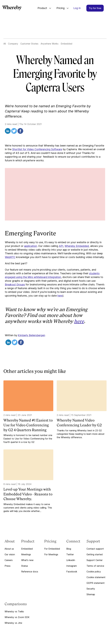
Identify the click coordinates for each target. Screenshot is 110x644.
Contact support (95, 549)
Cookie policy (94, 572)
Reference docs (30, 572)
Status (25, 566)
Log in (77, 8)
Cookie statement (96, 577)
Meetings (26, 554)
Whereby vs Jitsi (13, 623)
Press (8, 566)
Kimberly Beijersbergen (31, 335)
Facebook (72, 572)
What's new (27, 560)
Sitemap (91, 594)
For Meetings (51, 554)
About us (9, 549)
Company (13, 44)
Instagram (72, 566)
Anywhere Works (50, 44)
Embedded (67, 44)
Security (91, 589)
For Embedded (52, 549)
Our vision (10, 554)
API (61, 246)
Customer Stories (29, 44)
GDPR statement (96, 583)
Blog (69, 549)
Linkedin (71, 560)
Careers (9, 560)
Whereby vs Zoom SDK (17, 617)
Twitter (70, 554)
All (5, 44)
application (31, 246)
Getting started (95, 554)
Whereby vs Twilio (14, 611)
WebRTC (10, 257)
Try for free (95, 8)
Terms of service (95, 566)
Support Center (95, 560)
